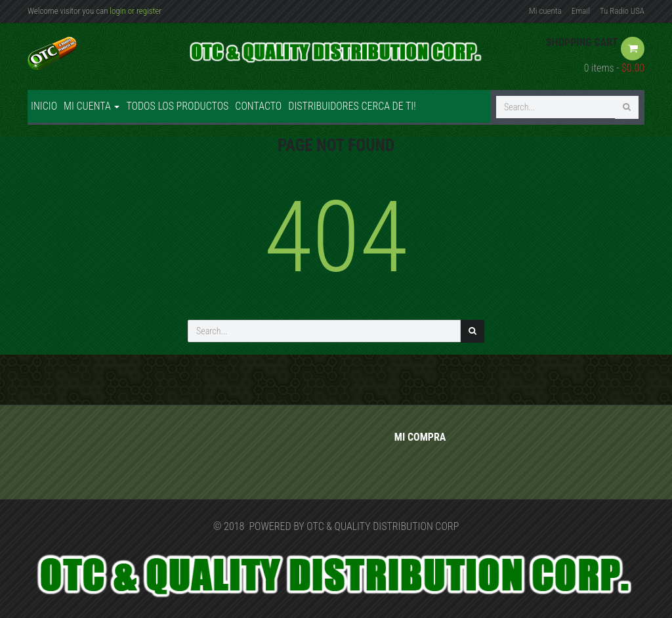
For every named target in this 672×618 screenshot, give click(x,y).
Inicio (44, 106)
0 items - (614, 68)
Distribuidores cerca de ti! (352, 106)
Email (581, 11)
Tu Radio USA (622, 11)
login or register (136, 11)
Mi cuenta (545, 11)
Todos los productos (177, 106)
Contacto (258, 106)
